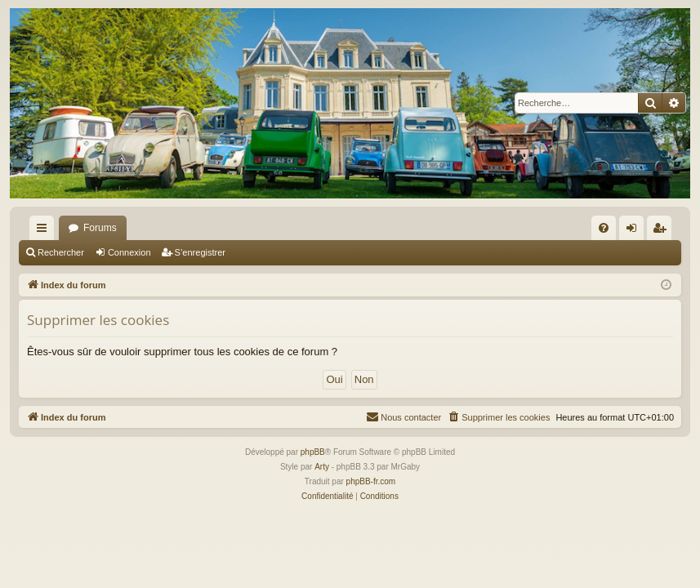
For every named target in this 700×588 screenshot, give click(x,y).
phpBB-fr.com (371, 481)
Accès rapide (45, 231)
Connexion (129, 252)
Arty (322, 467)
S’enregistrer (200, 252)
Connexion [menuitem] (635, 231)
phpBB (313, 452)
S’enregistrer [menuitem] (663, 231)
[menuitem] (604, 228)
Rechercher (61, 252)
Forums (100, 228)
